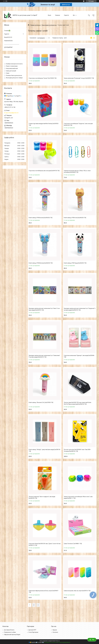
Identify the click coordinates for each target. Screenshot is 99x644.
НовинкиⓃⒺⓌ (8, 41)
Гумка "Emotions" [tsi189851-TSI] (73, 544)
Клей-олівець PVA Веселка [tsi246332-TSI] (41, 218)
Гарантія (66, 15)
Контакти (55, 632)
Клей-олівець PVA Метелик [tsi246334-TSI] (41, 263)
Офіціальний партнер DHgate (12, 635)
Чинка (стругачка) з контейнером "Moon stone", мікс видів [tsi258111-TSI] (78, 497)
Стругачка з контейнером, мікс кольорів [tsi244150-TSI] (44, 171)
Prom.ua (58, 641)
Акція (49, 15)
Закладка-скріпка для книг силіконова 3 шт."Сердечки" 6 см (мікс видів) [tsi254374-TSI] (80, 309)
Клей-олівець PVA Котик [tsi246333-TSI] (75, 218)
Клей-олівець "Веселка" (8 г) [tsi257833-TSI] (41, 402)
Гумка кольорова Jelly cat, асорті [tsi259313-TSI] (77, 591)
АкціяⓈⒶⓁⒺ (8, 37)
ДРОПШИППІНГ (8, 47)
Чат (92, 640)
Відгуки (55, 630)
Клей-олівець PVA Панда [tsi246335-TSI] (75, 263)
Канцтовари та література (49, 25)
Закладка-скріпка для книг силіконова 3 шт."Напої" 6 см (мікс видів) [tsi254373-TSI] (44, 309)
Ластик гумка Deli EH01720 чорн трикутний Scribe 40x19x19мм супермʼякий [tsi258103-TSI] (78, 403)
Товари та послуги (35, 25)
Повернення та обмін (10, 632)
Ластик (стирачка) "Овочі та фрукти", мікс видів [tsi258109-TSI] (42, 497)
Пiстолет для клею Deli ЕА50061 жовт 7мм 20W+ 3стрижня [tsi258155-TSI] (77, 450)
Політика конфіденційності (64, 642)
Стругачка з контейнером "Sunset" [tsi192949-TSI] (43, 78)
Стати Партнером (33, 632)
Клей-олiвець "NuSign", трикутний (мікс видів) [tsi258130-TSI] (45, 450)
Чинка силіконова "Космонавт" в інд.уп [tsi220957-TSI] (79, 78)
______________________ (12, 44)
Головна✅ (7, 31)
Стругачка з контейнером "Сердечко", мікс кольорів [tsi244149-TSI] (78, 124)
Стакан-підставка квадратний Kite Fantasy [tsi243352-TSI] (44, 124)
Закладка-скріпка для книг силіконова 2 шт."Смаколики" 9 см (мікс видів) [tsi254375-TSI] (44, 356)
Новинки (58, 15)
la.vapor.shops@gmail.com (11, 113)
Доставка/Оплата (9, 630)
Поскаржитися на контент (50, 642)
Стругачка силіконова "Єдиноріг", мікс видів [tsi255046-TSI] (79, 356)
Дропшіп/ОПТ (32, 630)
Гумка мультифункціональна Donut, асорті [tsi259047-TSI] (44, 592)
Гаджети (7, 34)
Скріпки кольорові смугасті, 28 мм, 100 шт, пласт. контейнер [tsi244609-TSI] (77, 171)
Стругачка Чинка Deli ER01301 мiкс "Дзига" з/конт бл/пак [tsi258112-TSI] (45, 544)
